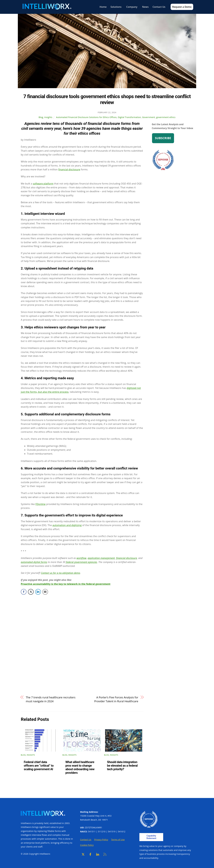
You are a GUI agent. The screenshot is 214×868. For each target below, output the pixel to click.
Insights (48, 117)
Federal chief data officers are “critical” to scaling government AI (39, 766)
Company (131, 7)
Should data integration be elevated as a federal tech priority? (122, 766)
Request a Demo (182, 7)
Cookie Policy (87, 845)
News (144, 7)
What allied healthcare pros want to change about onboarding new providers (80, 768)
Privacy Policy (101, 840)
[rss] (105, 854)
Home (102, 7)
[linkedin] (98, 854)
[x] (83, 854)
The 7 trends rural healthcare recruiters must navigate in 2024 (51, 699)
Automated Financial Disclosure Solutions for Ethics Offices (86, 117)
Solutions (115, 7)
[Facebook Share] (24, 592)
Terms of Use (118, 840)
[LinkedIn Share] (38, 592)
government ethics (166, 117)
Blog (41, 117)
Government (149, 117)
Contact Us (158, 7)
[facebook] (90, 854)
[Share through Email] (45, 592)
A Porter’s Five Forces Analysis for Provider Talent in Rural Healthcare (116, 699)
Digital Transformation (129, 117)
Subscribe (163, 138)
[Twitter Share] (31, 592)
